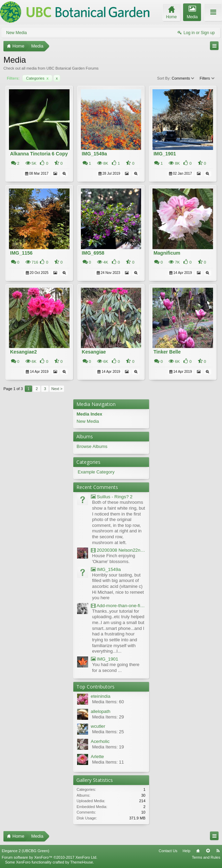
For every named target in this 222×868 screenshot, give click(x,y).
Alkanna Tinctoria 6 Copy (39, 154)
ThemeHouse (82, 862)
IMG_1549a (94, 154)
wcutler (98, 726)
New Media (17, 33)
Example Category (96, 472)
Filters (207, 78)
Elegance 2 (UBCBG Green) (25, 851)
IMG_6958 (93, 253)
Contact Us (168, 851)
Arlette (98, 757)
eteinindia (101, 696)
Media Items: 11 (108, 762)
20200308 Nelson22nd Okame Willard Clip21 (118, 550)
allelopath (101, 711)
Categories (37, 78)
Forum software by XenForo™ (50, 857)
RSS (218, 851)
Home (198, 851)
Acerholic (100, 741)
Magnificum (167, 253)
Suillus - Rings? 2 (112, 497)
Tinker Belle (167, 352)
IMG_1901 (165, 154)
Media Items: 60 (108, 702)
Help (186, 851)
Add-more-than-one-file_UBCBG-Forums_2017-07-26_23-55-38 (118, 606)
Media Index (89, 414)
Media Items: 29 (108, 717)
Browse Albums (92, 446)
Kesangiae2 (23, 352)
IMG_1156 (21, 253)
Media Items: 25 (108, 732)
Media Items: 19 (108, 747)
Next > (57, 389)
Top (208, 851)
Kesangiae (94, 352)
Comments (183, 78)
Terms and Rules (206, 857)
